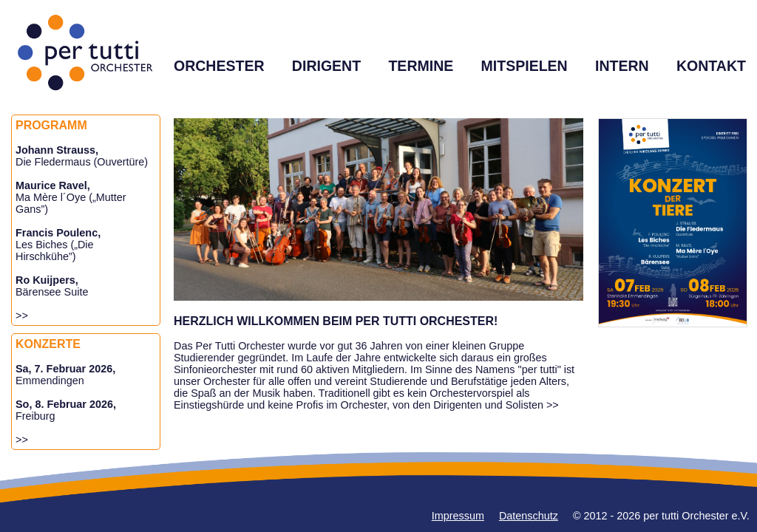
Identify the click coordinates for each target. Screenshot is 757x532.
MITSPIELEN (525, 66)
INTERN (622, 66)
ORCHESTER (219, 66)
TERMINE (421, 66)
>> (22, 316)
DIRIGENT (326, 66)
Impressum (458, 516)
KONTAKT (711, 66)
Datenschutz (529, 516)
